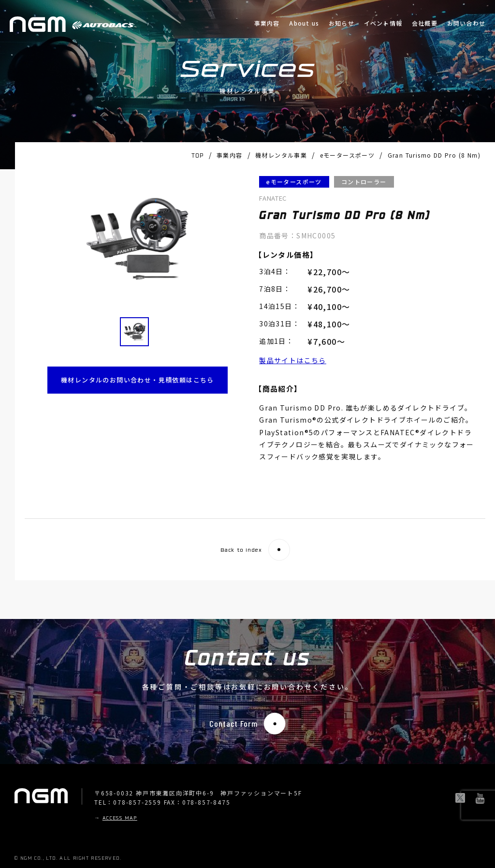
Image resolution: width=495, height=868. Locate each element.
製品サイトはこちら (293, 360)
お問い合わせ (466, 23)
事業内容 (267, 23)
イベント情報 (383, 23)
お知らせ (342, 23)
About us (304, 23)
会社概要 (425, 23)
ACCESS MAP (120, 818)
